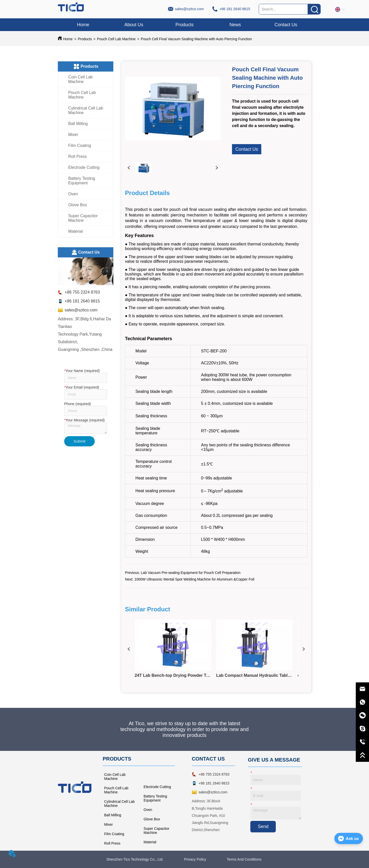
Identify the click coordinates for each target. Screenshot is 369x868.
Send (263, 826)
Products (85, 39)
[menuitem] (184, 25)
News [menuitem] (235, 25)
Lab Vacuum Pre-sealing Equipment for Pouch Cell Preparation (191, 573)
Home (68, 39)
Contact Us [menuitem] (286, 25)
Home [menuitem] (83, 25)
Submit (80, 441)
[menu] (184, 25)
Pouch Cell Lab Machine (116, 39)
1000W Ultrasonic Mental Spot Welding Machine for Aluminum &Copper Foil (194, 579)
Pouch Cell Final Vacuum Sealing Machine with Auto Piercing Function (196, 39)
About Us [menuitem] (134, 25)
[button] (184, 25)
